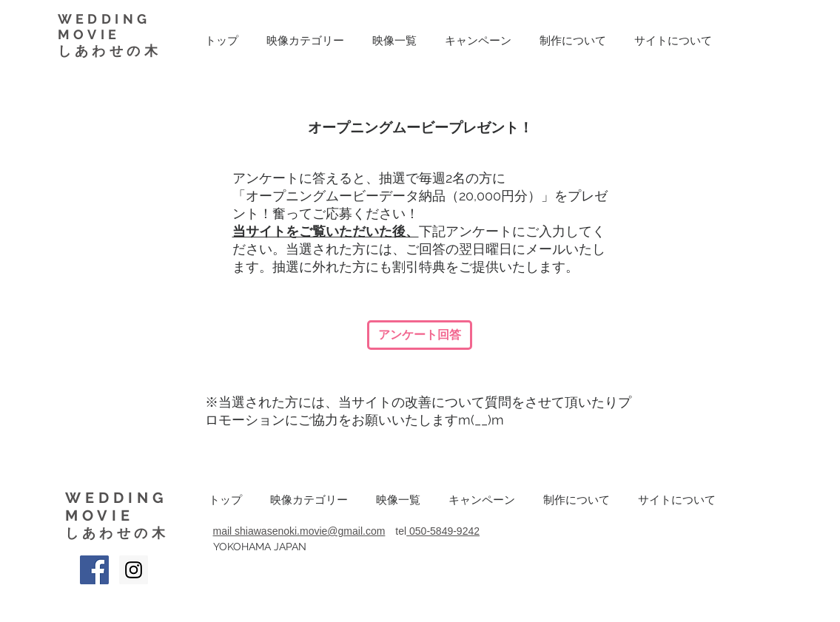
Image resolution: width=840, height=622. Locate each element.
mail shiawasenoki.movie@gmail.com (299, 531)
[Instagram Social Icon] (134, 570)
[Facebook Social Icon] (94, 570)
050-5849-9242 (444, 531)
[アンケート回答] (420, 335)
